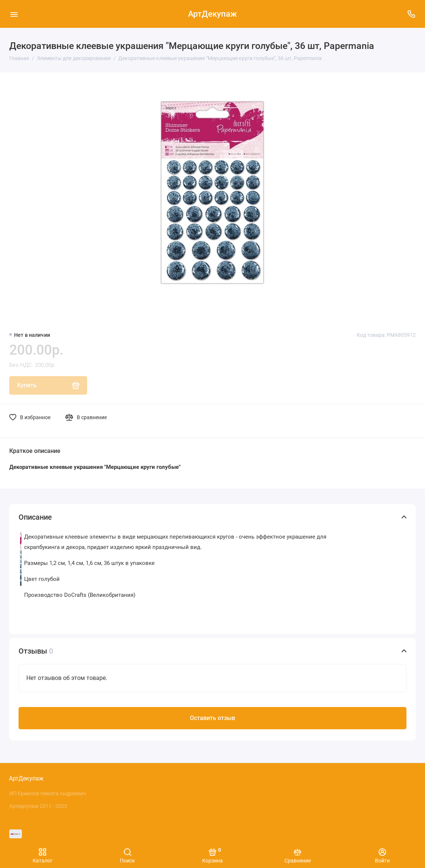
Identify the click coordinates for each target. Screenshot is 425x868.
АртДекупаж (212, 14)
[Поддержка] (411, 14)
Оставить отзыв (212, 718)
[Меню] (14, 14)
